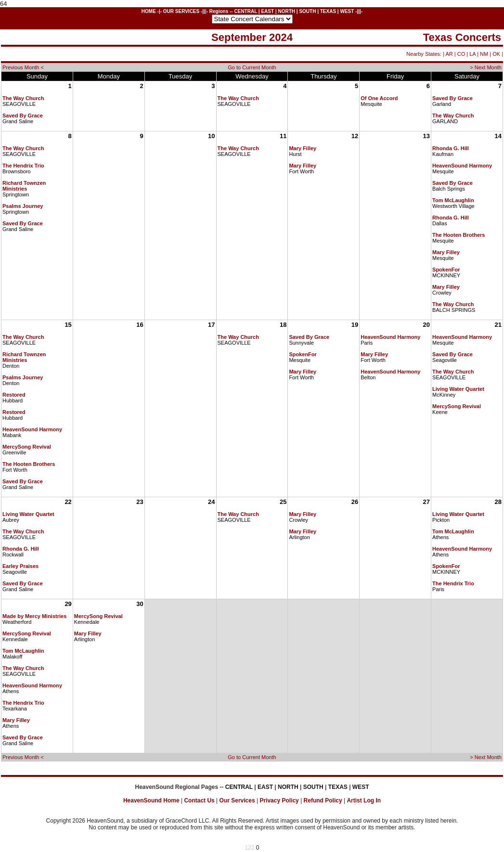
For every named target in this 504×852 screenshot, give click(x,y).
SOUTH (307, 11)
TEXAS (328, 11)
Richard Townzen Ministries (24, 186)
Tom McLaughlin (453, 200)
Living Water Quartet (458, 389)
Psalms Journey (23, 206)
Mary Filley (303, 148)
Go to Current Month (252, 67)
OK (496, 54)
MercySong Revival (27, 447)
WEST (347, 11)
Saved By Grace (23, 116)
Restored (14, 395)
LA (472, 54)
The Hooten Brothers (459, 235)
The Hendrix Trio (23, 166)
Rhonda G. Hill (451, 148)
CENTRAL (246, 11)
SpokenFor (446, 270)
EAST (267, 11)
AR (449, 54)
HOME (149, 11)
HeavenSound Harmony (462, 166)
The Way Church (23, 98)
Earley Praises (20, 566)
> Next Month (486, 67)
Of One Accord (379, 98)
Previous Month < (23, 67)
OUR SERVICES (181, 11)
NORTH (286, 11)
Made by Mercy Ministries (34, 616)
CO (461, 54)
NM (484, 54)
